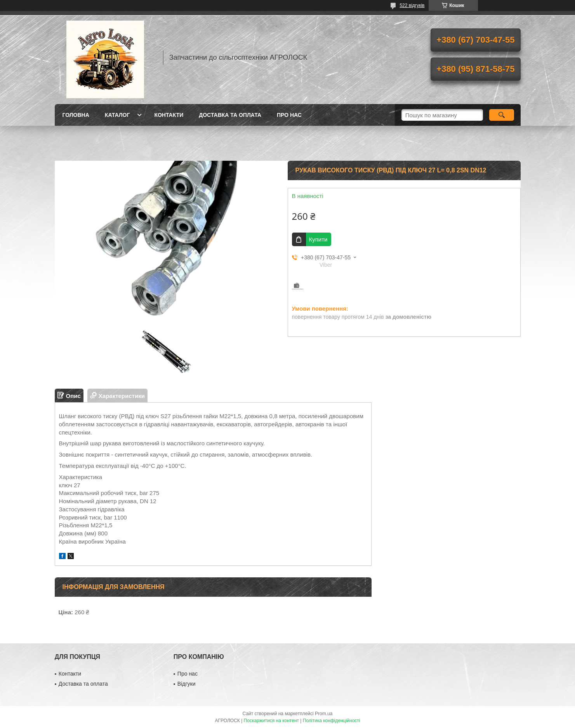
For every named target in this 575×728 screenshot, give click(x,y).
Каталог (117, 115)
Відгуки (187, 684)
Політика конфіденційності (332, 721)
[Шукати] (502, 115)
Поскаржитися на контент (271, 721)
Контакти (169, 115)
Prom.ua (324, 714)
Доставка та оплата (230, 115)
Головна (76, 115)
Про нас (289, 115)
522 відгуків (412, 5)
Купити (318, 239)
